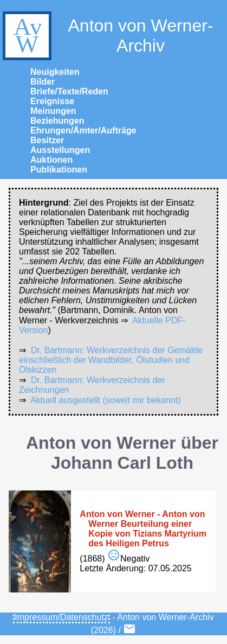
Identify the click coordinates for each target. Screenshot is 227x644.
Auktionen (51, 160)
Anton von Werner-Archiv (106, 36)
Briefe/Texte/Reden (69, 91)
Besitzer (47, 140)
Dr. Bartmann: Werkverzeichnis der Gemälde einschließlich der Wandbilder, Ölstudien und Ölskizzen (111, 360)
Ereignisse (52, 101)
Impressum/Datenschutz (61, 617)
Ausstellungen (60, 150)
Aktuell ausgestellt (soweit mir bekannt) (105, 400)
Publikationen (59, 170)
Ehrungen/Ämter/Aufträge (83, 130)
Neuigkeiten (55, 72)
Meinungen (53, 111)
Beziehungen (57, 121)
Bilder (43, 82)
